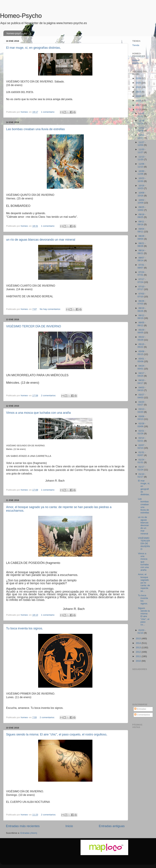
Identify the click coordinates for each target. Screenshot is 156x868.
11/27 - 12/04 (142, 144)
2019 (139, 96)
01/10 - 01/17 (142, 475)
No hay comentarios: (51, 309)
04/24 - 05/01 (142, 367)
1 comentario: (48, 112)
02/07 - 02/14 (142, 447)
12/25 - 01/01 (142, 115)
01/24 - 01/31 (142, 461)
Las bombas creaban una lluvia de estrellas (35, 129)
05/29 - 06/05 (142, 331)
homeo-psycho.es (17, 33)
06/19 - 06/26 (142, 309)
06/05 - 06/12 (142, 324)
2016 (139, 110)
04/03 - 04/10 (142, 389)
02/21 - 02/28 (142, 432)
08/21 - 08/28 (142, 245)
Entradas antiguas (112, 826)
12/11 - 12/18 (142, 129)
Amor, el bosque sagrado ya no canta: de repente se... (144, 583)
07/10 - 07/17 (142, 288)
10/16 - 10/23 (142, 187)
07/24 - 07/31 (142, 273)
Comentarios (142, 715)
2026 (139, 78)
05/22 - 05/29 (142, 338)
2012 (139, 652)
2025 (139, 83)
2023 (139, 92)
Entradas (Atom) (29, 833)
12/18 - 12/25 (142, 122)
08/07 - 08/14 (142, 259)
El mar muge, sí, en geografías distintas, (33, 48)
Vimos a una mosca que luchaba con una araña (38, 413)
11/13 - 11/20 (142, 158)
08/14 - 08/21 (142, 252)
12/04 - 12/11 (142, 136)
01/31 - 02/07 (142, 454)
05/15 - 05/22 (142, 346)
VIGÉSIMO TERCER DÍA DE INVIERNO (34, 326)
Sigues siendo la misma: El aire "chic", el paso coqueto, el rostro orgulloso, (57, 734)
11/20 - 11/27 (142, 151)
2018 (139, 101)
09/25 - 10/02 (142, 208)
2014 (139, 643)
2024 (139, 87)
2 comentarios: (49, 395)
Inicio (69, 826)
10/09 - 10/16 (142, 194)
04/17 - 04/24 (142, 374)
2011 (139, 656)
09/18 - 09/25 (142, 216)
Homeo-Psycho (21, 16)
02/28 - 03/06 (142, 425)
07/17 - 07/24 (142, 281)
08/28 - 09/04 (142, 237)
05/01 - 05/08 (142, 360)
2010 (139, 661)
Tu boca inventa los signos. (25, 628)
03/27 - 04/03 (142, 396)
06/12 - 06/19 (142, 317)
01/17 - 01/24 (142, 468)
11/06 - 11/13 (142, 165)
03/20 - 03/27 (142, 403)
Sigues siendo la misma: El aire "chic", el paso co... (144, 616)
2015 (139, 638)
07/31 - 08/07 (142, 266)
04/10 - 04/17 (142, 382)
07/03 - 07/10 (142, 295)
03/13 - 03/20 (142, 410)
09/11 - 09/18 (142, 223)
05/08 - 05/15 (142, 353)
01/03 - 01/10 (142, 632)
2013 (139, 647)
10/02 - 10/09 (142, 201)
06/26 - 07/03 (142, 302)
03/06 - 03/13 (142, 418)
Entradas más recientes (23, 826)
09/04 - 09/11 (142, 230)
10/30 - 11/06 (142, 172)
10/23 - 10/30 (142, 180)
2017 (139, 105)
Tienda (136, 45)
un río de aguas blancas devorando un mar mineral (41, 240)
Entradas (140, 709)
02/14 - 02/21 (142, 439)
